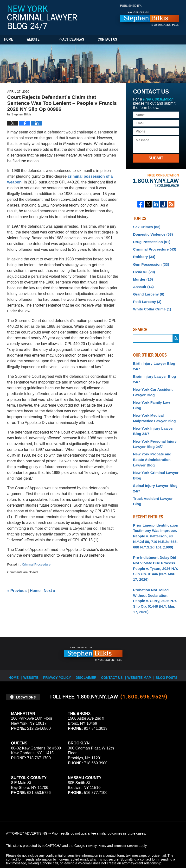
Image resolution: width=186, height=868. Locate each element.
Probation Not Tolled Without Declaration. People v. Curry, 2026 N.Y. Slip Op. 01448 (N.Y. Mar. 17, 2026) (155, 569)
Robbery (143, 255)
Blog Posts (165, 653)
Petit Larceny (146, 297)
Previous (17, 591)
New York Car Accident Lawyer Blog (151, 385)
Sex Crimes (146, 227)
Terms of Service (127, 824)
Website (44, 40)
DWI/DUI (143, 269)
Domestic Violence (151, 234)
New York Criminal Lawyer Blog (154, 458)
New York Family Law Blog (154, 395)
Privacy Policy (60, 653)
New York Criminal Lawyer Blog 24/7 (42, 18)
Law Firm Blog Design (157, 851)
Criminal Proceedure (36, 564)
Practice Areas (82, 40)
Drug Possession (150, 241)
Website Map (139, 653)
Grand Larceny (148, 290)
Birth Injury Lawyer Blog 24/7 (153, 361)
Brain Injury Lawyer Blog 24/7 (153, 373)
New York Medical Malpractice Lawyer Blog (153, 404)
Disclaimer (88, 653)
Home (14, 40)
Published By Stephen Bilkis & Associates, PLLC (150, 16)
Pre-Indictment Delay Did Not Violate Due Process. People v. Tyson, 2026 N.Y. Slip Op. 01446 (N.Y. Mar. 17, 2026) (155, 541)
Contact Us (124, 40)
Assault (143, 283)
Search (176, 334)
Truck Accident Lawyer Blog (156, 480)
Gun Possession (150, 262)
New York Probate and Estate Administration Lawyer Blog (151, 443)
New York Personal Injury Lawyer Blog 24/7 (153, 429)
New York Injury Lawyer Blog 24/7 (152, 417)
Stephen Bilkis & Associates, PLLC (60, 851)
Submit (156, 158)
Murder (142, 276)
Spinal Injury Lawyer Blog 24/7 (154, 470)
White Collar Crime (151, 304)
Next (50, 591)
